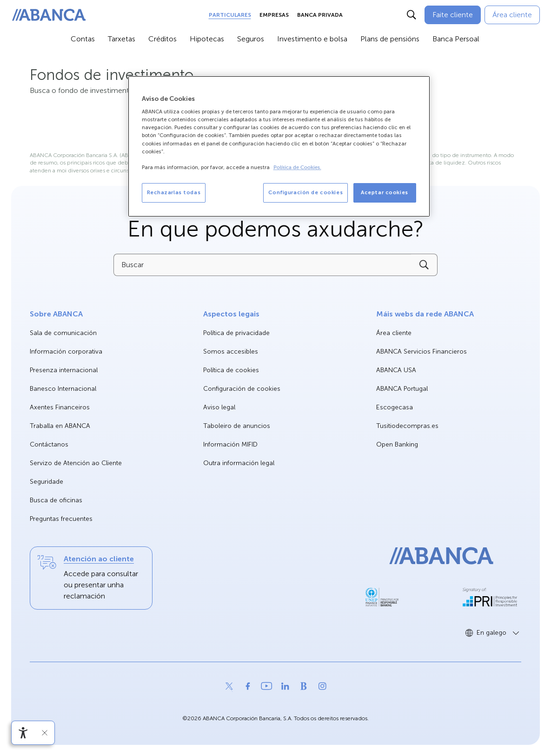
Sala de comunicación (63, 333)
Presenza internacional (64, 370)
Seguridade (46, 482)
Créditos (163, 39)
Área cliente (394, 333)
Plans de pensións (390, 39)
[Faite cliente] (453, 15)
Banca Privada (320, 15)
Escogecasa (395, 408)
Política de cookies (231, 370)
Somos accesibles (231, 352)
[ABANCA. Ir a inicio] (49, 15)
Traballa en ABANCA (60, 426)
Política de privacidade (236, 333)
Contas (83, 39)
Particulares (230, 15)
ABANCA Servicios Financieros (422, 352)
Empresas (274, 15)
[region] (279, 146)
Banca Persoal (456, 39)
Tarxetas (122, 39)
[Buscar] (412, 15)
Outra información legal (239, 463)
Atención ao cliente (99, 559)
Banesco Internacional (63, 389)
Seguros (251, 39)
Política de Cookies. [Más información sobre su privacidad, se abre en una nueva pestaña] (297, 168)
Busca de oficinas (56, 500)
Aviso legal (219, 407)
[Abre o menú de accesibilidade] (23, 733)
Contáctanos (49, 444)
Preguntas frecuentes (61, 519)
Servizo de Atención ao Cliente (76, 463)
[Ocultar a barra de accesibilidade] (45, 733)
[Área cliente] (512, 15)
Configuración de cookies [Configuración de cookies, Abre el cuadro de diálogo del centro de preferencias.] (305, 192)
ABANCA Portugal (402, 389)
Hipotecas (207, 39)
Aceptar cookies (385, 192)
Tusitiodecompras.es (407, 426)
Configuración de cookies (242, 389)
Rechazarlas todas (174, 192)
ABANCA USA (396, 371)
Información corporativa (66, 352)
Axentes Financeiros (60, 407)
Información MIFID (230, 444)
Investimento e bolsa (312, 39)
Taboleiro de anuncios (237, 426)
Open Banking (397, 445)
